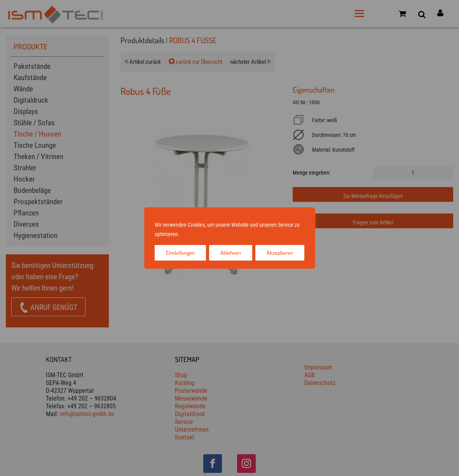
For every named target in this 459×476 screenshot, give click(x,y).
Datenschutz (220, 234)
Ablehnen (231, 253)
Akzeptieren (280, 253)
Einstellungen (180, 253)
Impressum (193, 234)
